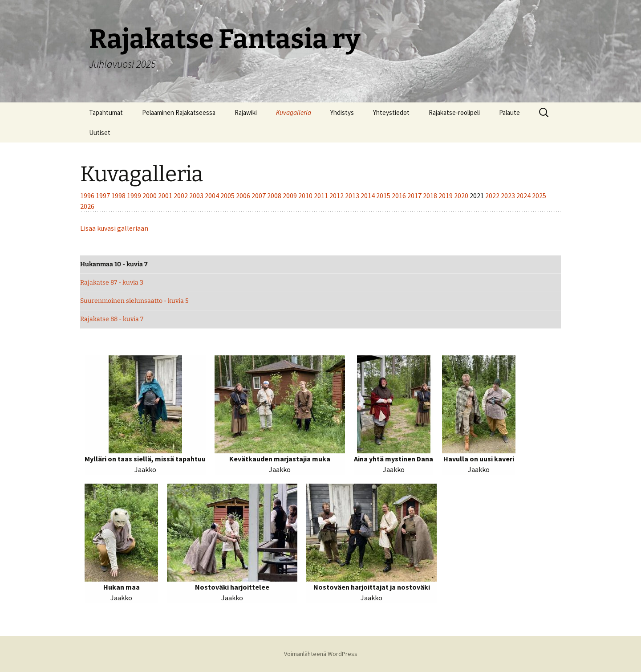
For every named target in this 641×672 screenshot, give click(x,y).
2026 (87, 206)
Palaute (509, 112)
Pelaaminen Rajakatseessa (179, 112)
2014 (368, 195)
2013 (353, 195)
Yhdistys (342, 112)
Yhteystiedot (391, 112)
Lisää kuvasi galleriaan (114, 228)
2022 (493, 195)
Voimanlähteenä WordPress (321, 654)
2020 (462, 195)
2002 (181, 195)
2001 (166, 195)
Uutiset (100, 132)
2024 (524, 195)
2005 (228, 195)
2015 (384, 195)
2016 (400, 195)
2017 (415, 195)
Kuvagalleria (294, 112)
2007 (259, 195)
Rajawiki (246, 112)
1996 (88, 195)
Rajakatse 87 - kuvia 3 (112, 283)
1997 (103, 195)
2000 (150, 195)
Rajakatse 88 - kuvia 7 (112, 319)
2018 (431, 195)
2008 (275, 195)
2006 (244, 195)
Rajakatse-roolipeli (454, 112)
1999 (135, 195)
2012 (337, 195)
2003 (197, 195)
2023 (509, 195)
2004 (213, 195)
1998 (119, 195)
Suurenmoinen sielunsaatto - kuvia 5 (134, 301)
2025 (539, 195)
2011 (322, 195)
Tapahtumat (106, 112)
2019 (446, 195)
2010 (306, 195)
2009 (290, 195)
